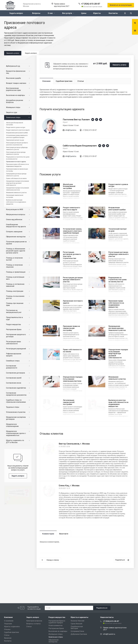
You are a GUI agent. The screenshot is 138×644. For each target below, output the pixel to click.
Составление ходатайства (16, 388)
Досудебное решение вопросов (15, 101)
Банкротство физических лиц (16, 72)
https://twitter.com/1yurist (101, 120)
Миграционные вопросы (16, 214)
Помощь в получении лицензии (14, 266)
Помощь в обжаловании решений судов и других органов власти (16, 251)
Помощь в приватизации (16, 272)
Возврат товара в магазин (16, 83)
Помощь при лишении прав (15, 304)
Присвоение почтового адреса (73, 302)
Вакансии (8, 638)
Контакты (113, 13)
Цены (84, 13)
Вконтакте (64, 534)
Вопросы (36, 13)
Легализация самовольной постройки (69, 402)
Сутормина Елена (77, 631)
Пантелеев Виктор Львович (76, 120)
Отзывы (7, 629)
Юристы (97, 13)
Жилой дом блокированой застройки (69, 186)
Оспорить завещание (14, 232)
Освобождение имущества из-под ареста (16, 226)
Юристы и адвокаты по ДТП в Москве (15, 441)
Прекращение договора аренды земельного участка (117, 328)
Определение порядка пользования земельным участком (73, 379)
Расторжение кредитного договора (16, 336)
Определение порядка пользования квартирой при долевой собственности (118, 354)
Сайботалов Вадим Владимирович (80, 146)
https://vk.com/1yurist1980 (93, 120)
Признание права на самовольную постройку (71, 328)
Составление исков (14, 383)
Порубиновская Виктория (77, 627)
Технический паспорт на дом (118, 230)
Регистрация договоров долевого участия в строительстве (72, 255)
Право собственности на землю (72, 351)
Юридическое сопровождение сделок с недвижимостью (16, 433)
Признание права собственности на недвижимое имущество (116, 304)
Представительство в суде (14, 318)
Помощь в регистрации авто (15, 278)
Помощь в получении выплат (14, 259)
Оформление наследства (16, 237)
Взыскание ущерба (13, 78)
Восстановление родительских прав (13, 89)
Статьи (81, 81)
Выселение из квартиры (15, 95)
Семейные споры (13, 361)
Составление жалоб (14, 378)
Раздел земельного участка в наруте (72, 209)
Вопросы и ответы (33, 624)
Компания (8, 617)
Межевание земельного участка (117, 378)
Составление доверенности (12, 367)
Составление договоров (15, 373)
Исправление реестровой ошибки (117, 209)
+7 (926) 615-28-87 (91, 4)
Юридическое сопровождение (12, 425)
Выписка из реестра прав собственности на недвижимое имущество (118, 403)
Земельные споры (13, 117)
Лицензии (8, 624)
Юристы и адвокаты (12, 627)
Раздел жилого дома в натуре (118, 185)
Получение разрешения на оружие (16, 243)
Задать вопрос (16, 13)
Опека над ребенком (14, 220)
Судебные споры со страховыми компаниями (16, 401)
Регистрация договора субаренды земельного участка (118, 254)
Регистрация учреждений (16, 349)
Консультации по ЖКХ (15, 209)
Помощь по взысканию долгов (15, 297)
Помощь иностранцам (15, 291)
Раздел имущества (13, 324)
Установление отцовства (16, 412)
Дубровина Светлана (79, 634)
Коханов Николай (77, 621)
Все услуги (68, 13)
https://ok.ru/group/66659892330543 (97, 120)
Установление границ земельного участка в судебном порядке (72, 231)
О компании (9, 621)
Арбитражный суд (13, 66)
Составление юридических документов (16, 394)
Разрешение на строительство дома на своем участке (117, 280)
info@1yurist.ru (71, 130)
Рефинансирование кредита (14, 355)
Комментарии (48, 534)
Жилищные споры (13, 107)
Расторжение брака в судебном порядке (57, 622)
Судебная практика (64, 81)
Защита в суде (12, 112)
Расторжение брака (14, 329)
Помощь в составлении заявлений (15, 285)
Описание (46, 81)
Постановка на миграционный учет (14, 311)
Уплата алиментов (55, 625)
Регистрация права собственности (13, 343)
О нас (51, 13)
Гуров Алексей (76, 624)
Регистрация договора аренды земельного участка (73, 280)
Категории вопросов (34, 621)
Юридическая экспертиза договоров (16, 418)
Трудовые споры (13, 407)
